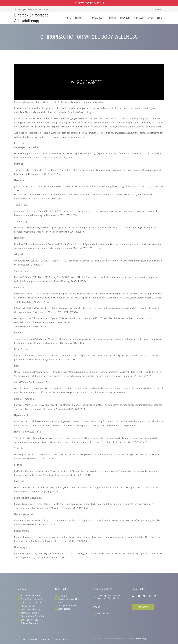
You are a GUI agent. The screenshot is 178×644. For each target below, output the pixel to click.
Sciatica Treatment (30, 623)
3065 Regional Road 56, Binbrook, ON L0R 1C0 (33, 10)
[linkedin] (155, 596)
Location (125, 18)
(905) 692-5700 (157, 10)
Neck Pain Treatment (32, 599)
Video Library (65, 609)
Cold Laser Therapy (31, 609)
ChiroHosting (141, 639)
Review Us (143, 607)
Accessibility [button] (21, 639)
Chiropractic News (67, 606)
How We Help (96, 18)
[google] (133, 596)
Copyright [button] (34, 639)
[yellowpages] (150, 596)
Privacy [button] (57, 639)
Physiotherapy (28, 606)
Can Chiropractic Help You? (69, 601)
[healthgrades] (144, 596)
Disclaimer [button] (46, 639)
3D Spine (62, 596)
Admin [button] (66, 639)
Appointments (155, 18)
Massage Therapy (30, 613)
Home (68, 18)
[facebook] (139, 596)
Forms (113, 18)
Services (79, 18)
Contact (139, 18)
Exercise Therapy (30, 620)
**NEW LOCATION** (89, 3)
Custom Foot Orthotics (32, 616)
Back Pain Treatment (31, 596)
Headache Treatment (32, 603)
